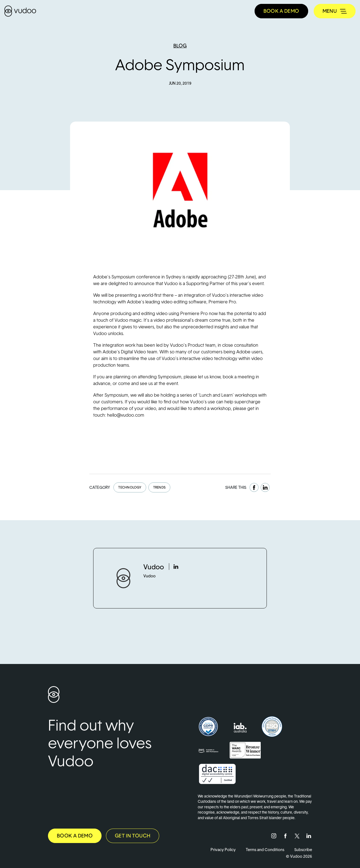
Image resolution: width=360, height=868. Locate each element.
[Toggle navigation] (335, 11)
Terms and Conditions (265, 850)
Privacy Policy (223, 850)
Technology (130, 487)
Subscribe (303, 850)
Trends (159, 487)
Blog (180, 46)
